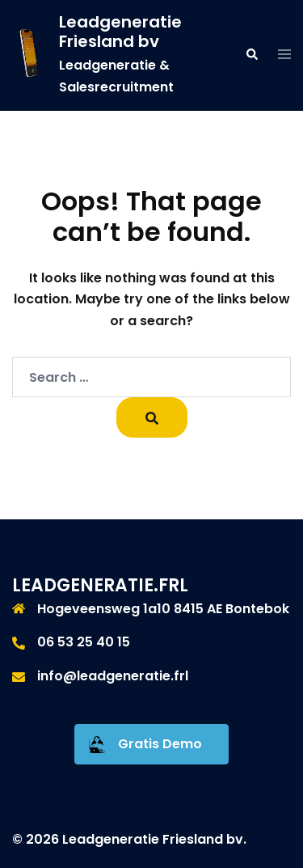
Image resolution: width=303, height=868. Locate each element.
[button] (251, 55)
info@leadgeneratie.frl (113, 676)
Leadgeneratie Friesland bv (120, 32)
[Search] (152, 417)
